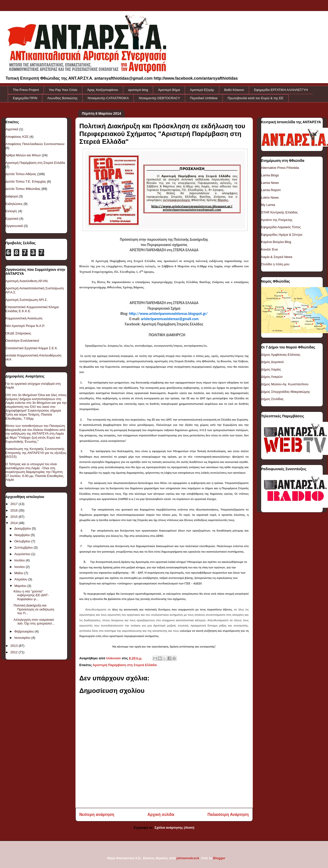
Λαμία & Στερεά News (277, 257)
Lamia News (270, 183)
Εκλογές (11, 211)
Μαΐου (19, 573)
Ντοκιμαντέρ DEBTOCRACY (159, 98)
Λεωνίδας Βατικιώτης (63, 98)
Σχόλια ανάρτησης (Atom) (175, 828)
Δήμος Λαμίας (271, 369)
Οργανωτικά (14, 226)
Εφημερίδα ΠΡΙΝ (25, 98)
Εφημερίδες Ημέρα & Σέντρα (282, 235)
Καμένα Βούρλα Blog (276, 242)
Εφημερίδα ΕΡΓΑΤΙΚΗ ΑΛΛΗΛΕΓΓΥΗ (281, 90)
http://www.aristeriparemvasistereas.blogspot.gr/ (168, 314)
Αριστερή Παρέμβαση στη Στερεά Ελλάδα (125, 665)
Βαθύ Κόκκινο (234, 90)
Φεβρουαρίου (24, 631)
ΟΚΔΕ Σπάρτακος (18, 333)
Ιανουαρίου (23, 638)
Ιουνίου (20, 567)
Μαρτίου (21, 586)
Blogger (219, 858)
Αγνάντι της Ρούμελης (277, 220)
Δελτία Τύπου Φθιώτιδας (23, 189)
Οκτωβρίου (23, 541)
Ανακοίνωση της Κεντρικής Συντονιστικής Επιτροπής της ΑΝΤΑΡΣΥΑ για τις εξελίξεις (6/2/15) (36, 453)
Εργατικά (12, 219)
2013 (15, 646)
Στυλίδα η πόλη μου (275, 264)
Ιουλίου (20, 560)
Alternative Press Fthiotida (280, 168)
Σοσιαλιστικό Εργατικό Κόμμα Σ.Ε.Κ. (32, 348)
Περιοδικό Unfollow (204, 98)
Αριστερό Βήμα (169, 90)
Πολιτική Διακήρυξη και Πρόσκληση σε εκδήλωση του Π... (34, 609)
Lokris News (270, 198)
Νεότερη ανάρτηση (97, 815)
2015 (15, 517)
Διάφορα (12, 196)
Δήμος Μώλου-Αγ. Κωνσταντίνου (285, 384)
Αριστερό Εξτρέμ (202, 90)
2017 (15, 504)
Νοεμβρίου (23, 535)
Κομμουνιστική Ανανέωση (24, 318)
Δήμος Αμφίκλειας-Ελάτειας (281, 355)
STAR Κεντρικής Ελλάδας (280, 212)
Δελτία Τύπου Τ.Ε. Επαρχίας (26, 181)
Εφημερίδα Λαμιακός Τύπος (281, 227)
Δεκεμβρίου (23, 528)
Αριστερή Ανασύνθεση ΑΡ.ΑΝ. (27, 281)
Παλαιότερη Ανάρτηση (228, 815)
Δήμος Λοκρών (272, 377)
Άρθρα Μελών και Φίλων (23, 155)
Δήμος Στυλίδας (272, 399)
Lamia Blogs (270, 175)
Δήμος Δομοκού (272, 362)
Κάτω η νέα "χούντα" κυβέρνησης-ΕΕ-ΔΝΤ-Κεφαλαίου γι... (31, 595)
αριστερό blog (138, 90)
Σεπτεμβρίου (24, 547)
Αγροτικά (12, 129)
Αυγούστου (23, 554)
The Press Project (26, 90)
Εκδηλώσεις (14, 204)
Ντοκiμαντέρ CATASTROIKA (108, 98)
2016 (15, 510)
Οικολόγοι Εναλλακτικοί (22, 341)
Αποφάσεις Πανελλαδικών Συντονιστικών (35, 144)
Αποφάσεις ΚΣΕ (17, 137)
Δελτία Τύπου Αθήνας (21, 174)
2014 (15, 523)
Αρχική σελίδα (161, 815)
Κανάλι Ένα (269, 249)
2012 (15, 652)
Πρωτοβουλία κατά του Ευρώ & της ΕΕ (255, 98)
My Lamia (268, 205)
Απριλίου (21, 579)
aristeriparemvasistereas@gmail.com (170, 319)
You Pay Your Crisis (63, 90)
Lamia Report (271, 190)
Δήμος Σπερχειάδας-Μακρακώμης (286, 392)
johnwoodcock (188, 858)
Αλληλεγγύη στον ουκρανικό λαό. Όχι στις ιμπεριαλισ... (34, 622)
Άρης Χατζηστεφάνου (103, 90)
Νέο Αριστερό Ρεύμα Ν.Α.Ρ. (25, 326)
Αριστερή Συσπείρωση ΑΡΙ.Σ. (27, 300)
